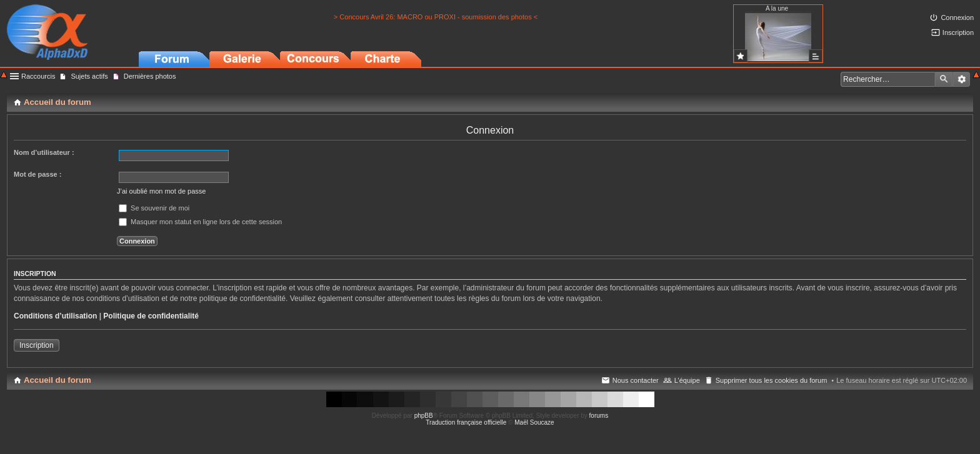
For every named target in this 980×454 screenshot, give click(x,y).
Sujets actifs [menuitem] (89, 76)
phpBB (424, 416)
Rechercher (944, 79)
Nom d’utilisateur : (44, 152)
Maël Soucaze (534, 422)
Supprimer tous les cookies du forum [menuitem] (772, 380)
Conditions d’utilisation (55, 316)
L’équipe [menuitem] (687, 380)
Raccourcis (38, 76)
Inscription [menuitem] (958, 32)
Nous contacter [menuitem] (636, 380)
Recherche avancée (962, 79)
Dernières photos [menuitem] (150, 76)
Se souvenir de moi (154, 208)
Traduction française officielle (466, 422)
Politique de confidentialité (151, 316)
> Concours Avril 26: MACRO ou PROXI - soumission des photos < (436, 17)
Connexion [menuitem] (957, 17)
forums (599, 416)
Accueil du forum (57, 380)
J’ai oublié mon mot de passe (161, 191)
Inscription (37, 345)
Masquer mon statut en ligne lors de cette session (200, 222)
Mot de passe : (37, 174)
